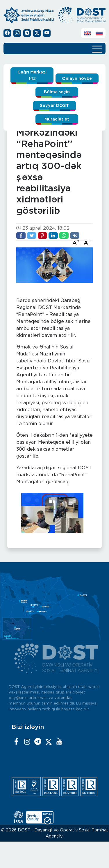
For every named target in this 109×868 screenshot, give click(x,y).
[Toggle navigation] (97, 48)
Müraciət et (57, 119)
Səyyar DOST (54, 106)
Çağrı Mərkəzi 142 (32, 75)
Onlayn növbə (77, 79)
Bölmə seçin (57, 92)
